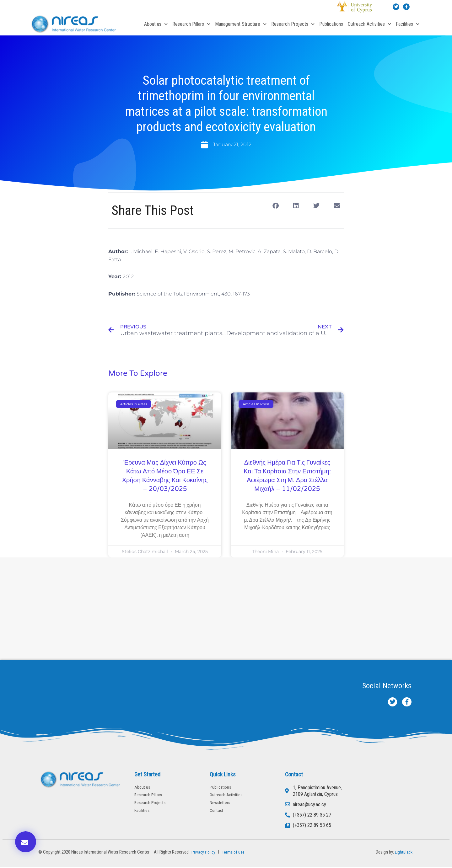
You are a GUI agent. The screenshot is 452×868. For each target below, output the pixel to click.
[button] (275, 206)
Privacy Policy (203, 853)
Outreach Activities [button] (369, 24)
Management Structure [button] (241, 24)
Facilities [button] (408, 24)
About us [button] (156, 24)
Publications (331, 24)
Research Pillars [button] (191, 24)
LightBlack (403, 853)
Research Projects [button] (293, 24)
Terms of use (235, 853)
